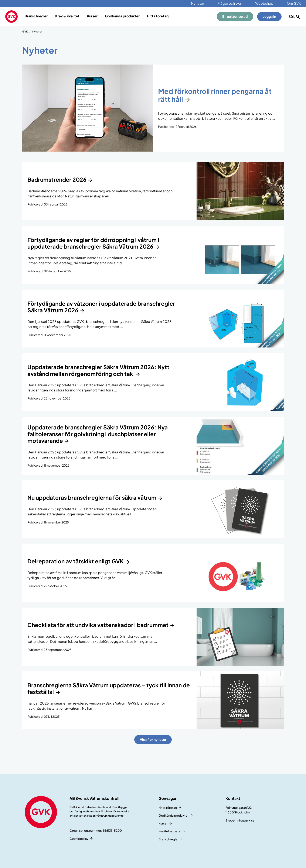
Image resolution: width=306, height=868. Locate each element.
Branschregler (36, 16)
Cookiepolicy (79, 838)
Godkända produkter (122, 16)
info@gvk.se (246, 820)
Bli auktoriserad (235, 16)
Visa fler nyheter (153, 739)
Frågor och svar (230, 3)
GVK (25, 32)
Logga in (269, 16)
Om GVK (294, 3)
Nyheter (198, 3)
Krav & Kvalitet (67, 16)
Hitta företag (158, 16)
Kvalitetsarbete (170, 831)
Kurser (92, 16)
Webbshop (264, 3)
